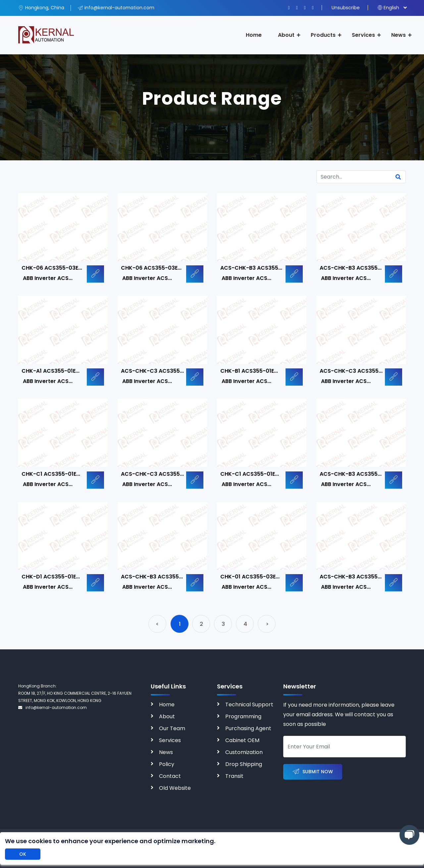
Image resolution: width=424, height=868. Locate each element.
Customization (244, 752)
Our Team (172, 728)
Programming (243, 716)
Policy (167, 764)
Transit (234, 776)
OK (23, 854)
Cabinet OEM (242, 740)
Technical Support (249, 705)
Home (254, 35)
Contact (170, 776)
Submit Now (313, 772)
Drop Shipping (244, 764)
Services (363, 35)
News (398, 35)
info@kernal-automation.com (53, 707)
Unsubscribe (346, 8)
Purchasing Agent (248, 728)
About (286, 35)
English (388, 8)
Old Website (175, 788)
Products (323, 35)
